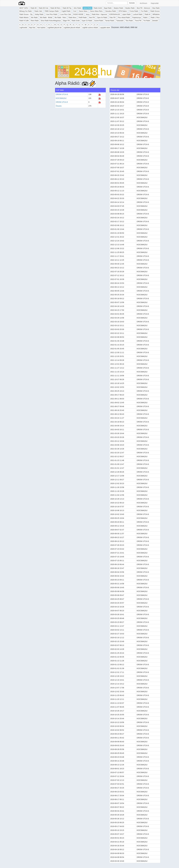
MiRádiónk (156, 14)
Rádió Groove (155, 11)
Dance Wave (83, 11)
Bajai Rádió (108, 8)
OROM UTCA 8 (62, 102)
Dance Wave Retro (96, 11)
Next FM (92, 18)
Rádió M (147, 14)
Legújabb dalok (105, 28)
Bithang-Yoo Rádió (26, 11)
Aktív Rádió (77, 8)
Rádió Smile (76, 21)
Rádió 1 (146, 18)
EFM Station (123, 11)
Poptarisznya (137, 18)
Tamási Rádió (110, 21)
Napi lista (32, 28)
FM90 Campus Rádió (52, 11)
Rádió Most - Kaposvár (99, 14)
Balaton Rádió (119, 8)
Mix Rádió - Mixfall (46, 18)
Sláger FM (66, 21)
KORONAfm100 (115, 14)
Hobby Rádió (39, 14)
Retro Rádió (35, 21)
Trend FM (138, 21)
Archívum (143, 3)
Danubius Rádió (111, 11)
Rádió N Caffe (24, 21)
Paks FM (112, 18)
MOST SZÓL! (24, 8)
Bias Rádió (156, 8)
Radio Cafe (38, 11)
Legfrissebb (23, 28)
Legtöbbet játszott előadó (72, 28)
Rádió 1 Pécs (155, 18)
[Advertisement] (108, 48)
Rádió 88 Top (67, 8)
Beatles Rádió (130, 8)
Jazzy (88, 14)
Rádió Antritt (98, 8)
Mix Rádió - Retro (60, 18)
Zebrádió (155, 21)
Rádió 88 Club (44, 8)
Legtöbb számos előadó (90, 28)
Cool (75, 11)
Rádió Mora (72, 18)
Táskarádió (120, 21)
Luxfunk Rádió (138, 14)
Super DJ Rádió (87, 21)
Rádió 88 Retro (55, 8)
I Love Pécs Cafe (65, 14)
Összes (59, 106)
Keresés (132, 3)
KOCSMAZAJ (61, 98)
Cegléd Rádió (66, 11)
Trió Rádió (147, 21)
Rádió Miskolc (24, 18)
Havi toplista (41, 28)
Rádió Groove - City (26, 14)
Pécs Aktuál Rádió (124, 18)
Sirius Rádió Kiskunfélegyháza (51, 21)
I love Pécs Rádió (52, 14)
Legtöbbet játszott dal (54, 28)
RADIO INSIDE (78, 14)
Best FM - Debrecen (144, 8)
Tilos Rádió (129, 21)
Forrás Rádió (134, 11)
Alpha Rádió (87, 8)
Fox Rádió (144, 11)
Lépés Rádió (126, 14)
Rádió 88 (34, 8)
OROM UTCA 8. (62, 94)
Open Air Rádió (102, 18)
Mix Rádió (34, 18)
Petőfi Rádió (83, 18)
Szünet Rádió (99, 21)
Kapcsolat (155, 3)
